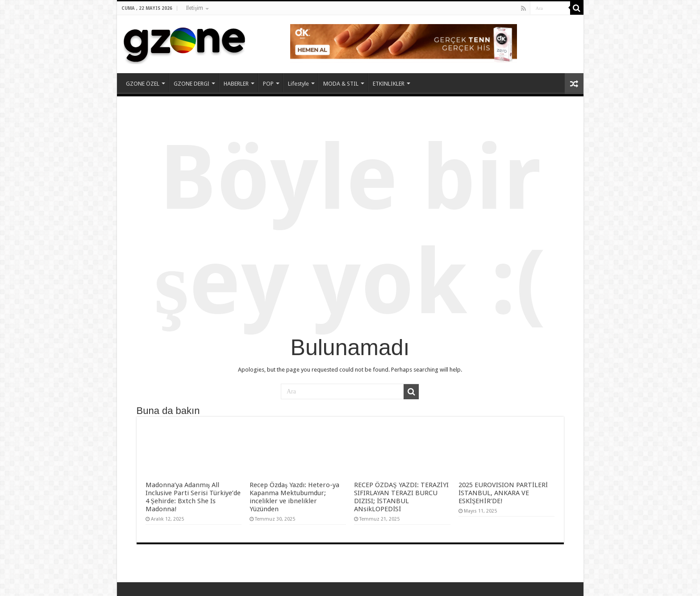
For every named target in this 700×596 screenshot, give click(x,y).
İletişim (195, 8)
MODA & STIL (341, 84)
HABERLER (236, 84)
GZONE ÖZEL (143, 84)
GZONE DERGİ (192, 84)
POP (268, 84)
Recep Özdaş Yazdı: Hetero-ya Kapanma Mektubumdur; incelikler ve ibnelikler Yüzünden (294, 497)
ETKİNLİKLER (389, 84)
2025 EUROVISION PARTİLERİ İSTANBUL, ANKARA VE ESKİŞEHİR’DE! (503, 493)
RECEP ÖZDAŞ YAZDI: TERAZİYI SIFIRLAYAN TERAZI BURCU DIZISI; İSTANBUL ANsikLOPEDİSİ (401, 497)
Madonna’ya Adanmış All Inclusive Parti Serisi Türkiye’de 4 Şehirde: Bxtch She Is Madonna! (193, 497)
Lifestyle (298, 84)
